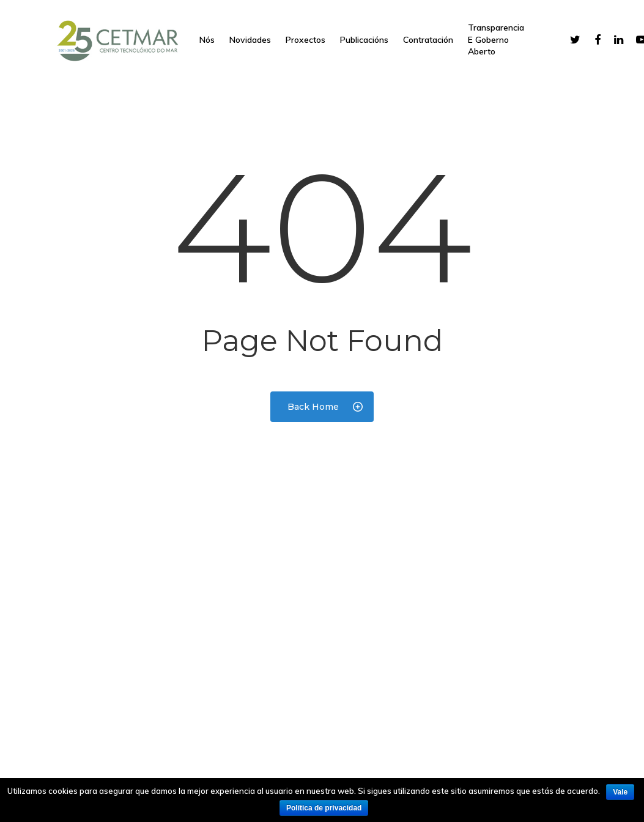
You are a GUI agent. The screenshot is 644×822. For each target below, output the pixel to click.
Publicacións (364, 40)
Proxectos (305, 40)
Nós (207, 40)
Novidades (250, 40)
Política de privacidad (324, 808)
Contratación (428, 40)
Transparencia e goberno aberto (496, 39)
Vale (620, 792)
